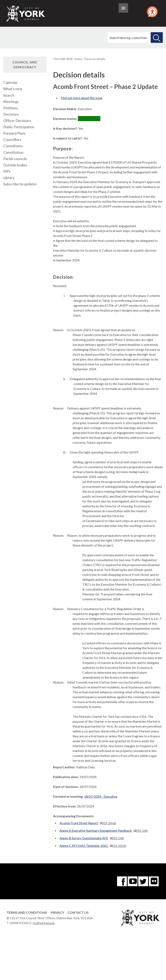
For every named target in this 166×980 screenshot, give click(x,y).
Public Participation (19, 127)
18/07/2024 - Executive (101, 796)
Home (78, 59)
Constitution (13, 152)
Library (9, 178)
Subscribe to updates (20, 184)
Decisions (11, 114)
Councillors (12, 140)
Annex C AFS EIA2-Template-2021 (93, 846)
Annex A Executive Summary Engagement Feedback (103, 830)
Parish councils (15, 159)
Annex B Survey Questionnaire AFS (92, 838)
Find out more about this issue (82, 98)
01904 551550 (19, 923)
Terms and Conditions (27, 912)
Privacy (58, 912)
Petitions (11, 108)
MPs (7, 171)
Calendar (11, 82)
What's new (13, 89)
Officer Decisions (17, 121)
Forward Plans (14, 133)
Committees (13, 146)
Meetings (11, 102)
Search (9, 95)
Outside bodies (15, 165)
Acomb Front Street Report (88, 823)
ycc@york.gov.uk (44, 923)
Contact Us (78, 912)
